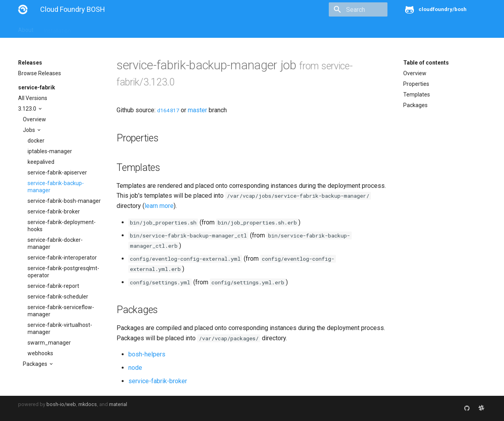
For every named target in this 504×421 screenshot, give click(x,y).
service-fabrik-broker (54, 211)
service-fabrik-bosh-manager (64, 201)
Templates (417, 95)
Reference (121, 28)
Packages (36, 364)
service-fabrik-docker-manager (55, 243)
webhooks (40, 353)
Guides (90, 28)
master (197, 110)
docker (36, 141)
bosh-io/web (61, 404)
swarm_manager (49, 343)
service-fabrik (37, 87)
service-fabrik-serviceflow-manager (61, 311)
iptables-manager (50, 151)
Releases (191, 28)
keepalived (41, 162)
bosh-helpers (147, 354)
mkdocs (88, 404)
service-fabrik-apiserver (57, 172)
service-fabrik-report (53, 286)
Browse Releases (40, 73)
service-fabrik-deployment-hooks (62, 226)
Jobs (30, 130)
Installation (57, 28)
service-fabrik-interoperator (62, 258)
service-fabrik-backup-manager (56, 187)
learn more (159, 206)
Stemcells (157, 28)
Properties (416, 84)
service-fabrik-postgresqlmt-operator (63, 272)
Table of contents (426, 63)
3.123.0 (28, 109)
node (135, 368)
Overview (34, 119)
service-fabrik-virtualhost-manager (60, 328)
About (26, 28)
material (118, 404)
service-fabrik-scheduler (58, 297)
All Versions (33, 98)
